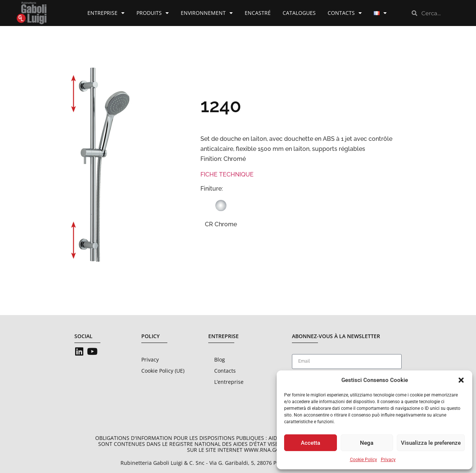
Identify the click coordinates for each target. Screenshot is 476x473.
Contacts (345, 13)
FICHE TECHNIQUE (227, 174)
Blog (220, 359)
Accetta (311, 443)
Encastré (258, 13)
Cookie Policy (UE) (163, 371)
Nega (367, 443)
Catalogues (299, 13)
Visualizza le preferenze (431, 443)
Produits (153, 13)
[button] (461, 380)
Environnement (207, 13)
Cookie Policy (364, 460)
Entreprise (106, 13)
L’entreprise (229, 382)
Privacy (388, 460)
